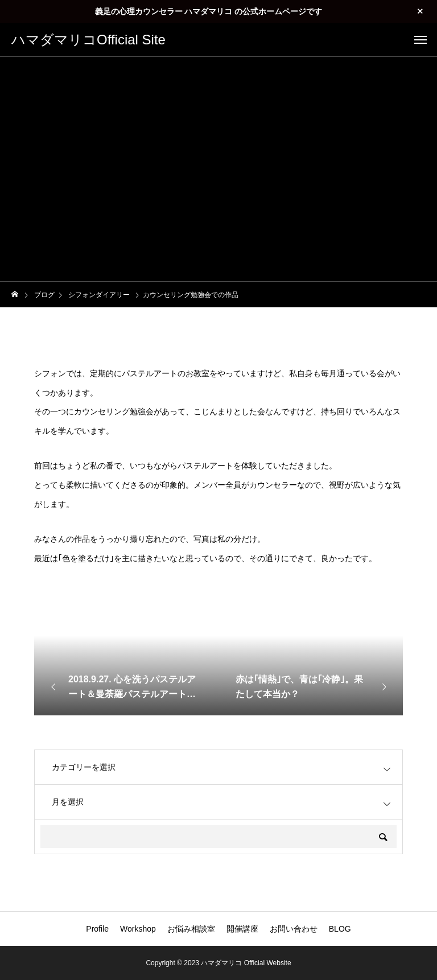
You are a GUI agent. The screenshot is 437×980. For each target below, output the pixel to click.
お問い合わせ (294, 929)
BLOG (340, 929)
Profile (97, 929)
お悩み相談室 (191, 929)
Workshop (138, 929)
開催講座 (242, 929)
